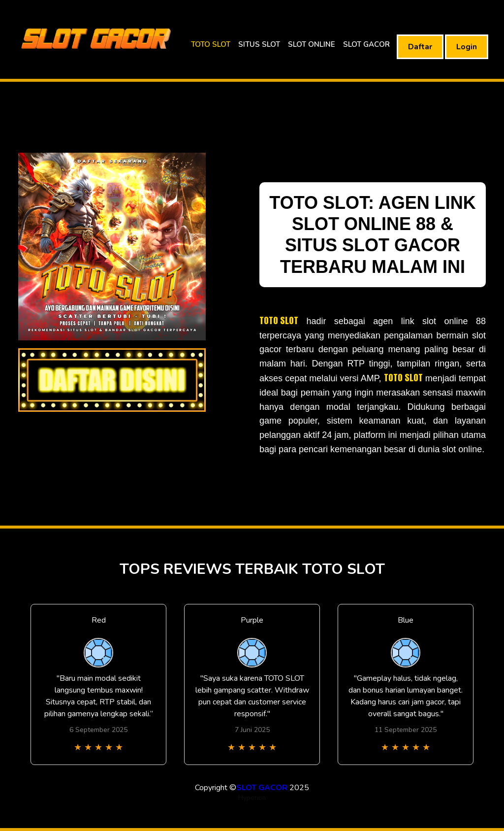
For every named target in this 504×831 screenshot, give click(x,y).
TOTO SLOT (211, 44)
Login (467, 47)
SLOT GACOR (366, 44)
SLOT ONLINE (312, 44)
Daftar (420, 47)
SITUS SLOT (259, 44)
